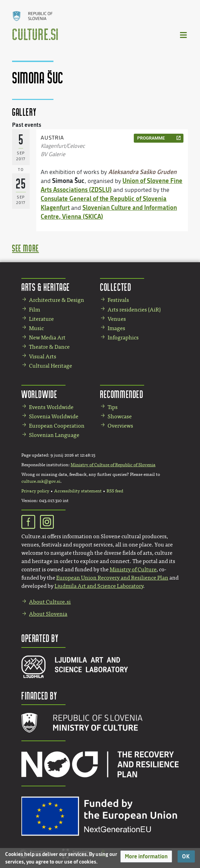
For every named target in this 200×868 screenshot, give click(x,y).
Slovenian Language (54, 435)
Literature (41, 319)
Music (36, 328)
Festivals (118, 300)
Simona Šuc (68, 181)
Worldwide (39, 394)
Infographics (123, 338)
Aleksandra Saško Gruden (142, 172)
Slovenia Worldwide (54, 416)
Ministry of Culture (133, 569)
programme (151, 138)
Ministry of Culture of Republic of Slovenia (113, 465)
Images (116, 328)
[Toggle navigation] (184, 35)
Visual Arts (43, 356)
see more (26, 248)
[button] (146, 856)
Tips (113, 407)
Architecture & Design (57, 300)
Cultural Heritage (51, 366)
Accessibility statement (78, 491)
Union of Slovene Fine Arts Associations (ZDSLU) (112, 185)
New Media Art (47, 338)
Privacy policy (35, 491)
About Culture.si (50, 602)
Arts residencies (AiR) (134, 310)
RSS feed (115, 491)
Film (34, 310)
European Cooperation (57, 426)
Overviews (120, 426)
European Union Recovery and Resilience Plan (112, 578)
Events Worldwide (51, 407)
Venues (117, 319)
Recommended (122, 394)
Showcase (120, 416)
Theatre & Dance (49, 347)
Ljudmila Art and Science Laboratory (99, 586)
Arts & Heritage (46, 287)
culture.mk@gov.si (41, 481)
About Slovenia (48, 614)
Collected (116, 287)
